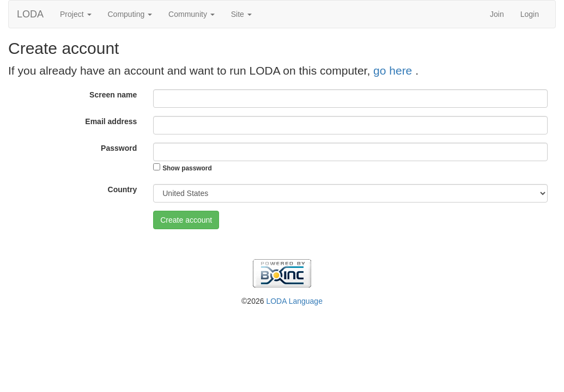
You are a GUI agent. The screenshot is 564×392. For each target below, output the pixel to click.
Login (530, 14)
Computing (130, 14)
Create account (186, 220)
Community (192, 14)
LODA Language (294, 301)
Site (241, 14)
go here (394, 71)
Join (497, 14)
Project (75, 14)
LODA (30, 14)
